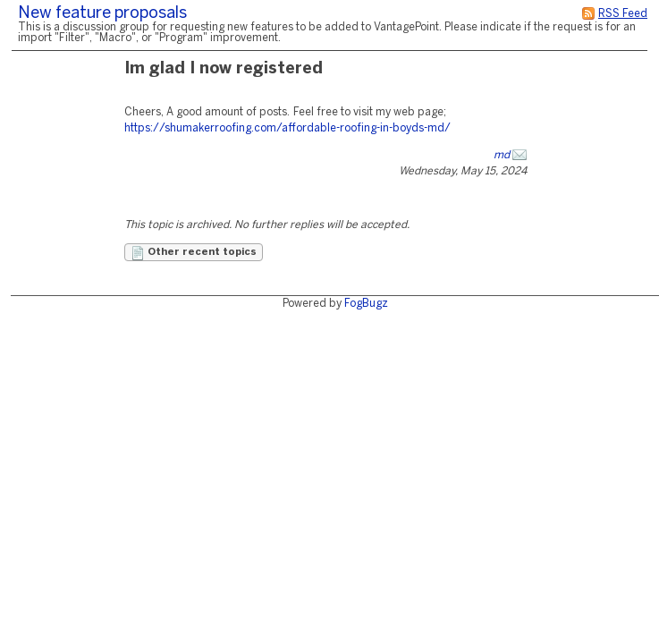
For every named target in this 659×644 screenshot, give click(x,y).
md (502, 155)
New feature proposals (102, 14)
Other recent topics (194, 253)
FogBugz (366, 304)
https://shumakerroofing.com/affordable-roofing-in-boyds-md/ (287, 128)
